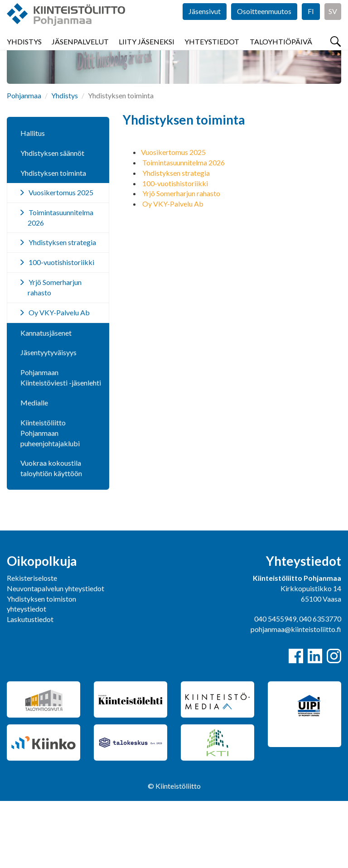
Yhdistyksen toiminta (53, 240)
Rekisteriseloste (32, 645)
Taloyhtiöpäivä (281, 54)
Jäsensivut (205, 27)
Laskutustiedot (30, 686)
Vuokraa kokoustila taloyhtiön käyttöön (51, 535)
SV (333, 27)
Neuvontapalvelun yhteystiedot (56, 655)
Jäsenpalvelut (80, 54)
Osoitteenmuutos (264, 27)
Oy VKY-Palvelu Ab (173, 271)
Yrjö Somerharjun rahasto (181, 260)
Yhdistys (24, 54)
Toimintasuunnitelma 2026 (184, 229)
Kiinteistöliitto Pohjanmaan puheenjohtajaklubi (50, 500)
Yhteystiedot (212, 54)
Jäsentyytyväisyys (48, 419)
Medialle (34, 470)
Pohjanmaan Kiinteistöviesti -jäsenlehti (61, 444)
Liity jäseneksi (147, 54)
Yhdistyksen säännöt (52, 220)
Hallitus (33, 200)
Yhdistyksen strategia (176, 240)
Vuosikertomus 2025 (173, 219)
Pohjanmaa (24, 162)
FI (311, 27)
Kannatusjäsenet (46, 400)
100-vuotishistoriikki (175, 250)
